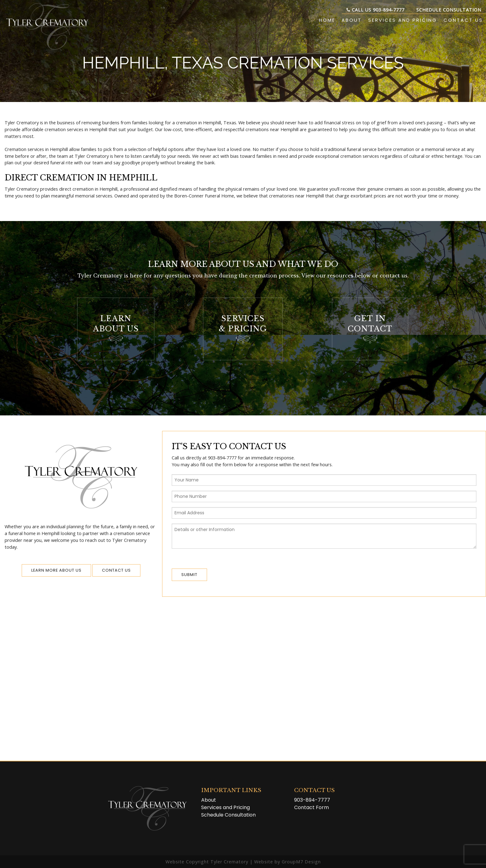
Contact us (116, 570)
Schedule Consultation (449, 10)
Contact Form (311, 807)
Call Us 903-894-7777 (376, 10)
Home (327, 20)
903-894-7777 (312, 800)
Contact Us (463, 20)
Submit (189, 575)
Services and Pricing (403, 20)
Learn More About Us (56, 570)
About (352, 20)
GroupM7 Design (301, 862)
